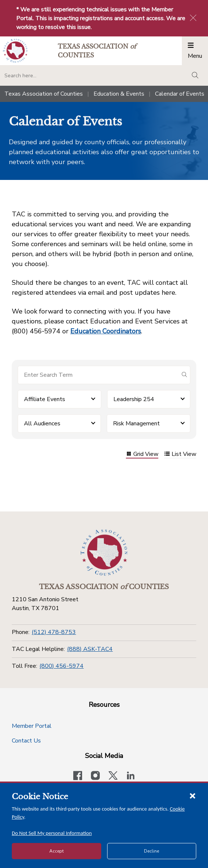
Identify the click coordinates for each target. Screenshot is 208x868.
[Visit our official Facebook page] (78, 776)
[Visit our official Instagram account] (95, 776)
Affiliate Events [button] (45, 399)
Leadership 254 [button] (134, 399)
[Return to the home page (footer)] (104, 553)
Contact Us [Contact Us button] (26, 741)
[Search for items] (98, 375)
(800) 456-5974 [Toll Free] (61, 666)
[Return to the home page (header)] (15, 51)
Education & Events (119, 94)
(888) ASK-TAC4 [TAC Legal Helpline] (90, 649)
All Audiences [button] (42, 424)
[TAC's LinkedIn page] (131, 776)
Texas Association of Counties (44, 94)
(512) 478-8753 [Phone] (54, 632)
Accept (57, 851)
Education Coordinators (106, 331)
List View (180, 455)
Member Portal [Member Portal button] (32, 726)
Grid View (142, 455)
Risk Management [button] (136, 424)
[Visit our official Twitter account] (113, 776)
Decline (151, 851)
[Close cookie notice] (193, 796)
